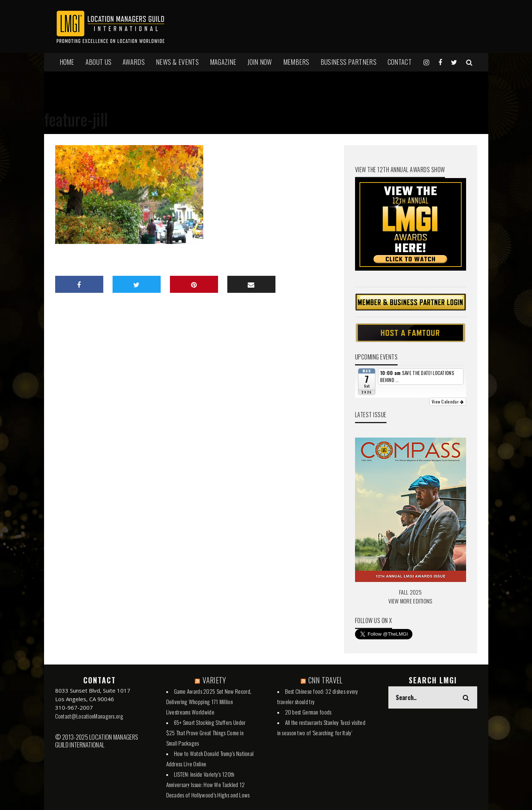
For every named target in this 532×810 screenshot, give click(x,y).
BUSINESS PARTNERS (349, 62)
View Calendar (448, 401)
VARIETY (214, 680)
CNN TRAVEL (326, 680)
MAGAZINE (223, 62)
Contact (400, 62)
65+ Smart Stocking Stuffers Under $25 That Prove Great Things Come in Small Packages (206, 733)
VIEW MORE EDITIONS (410, 601)
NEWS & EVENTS (177, 62)
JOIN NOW (260, 62)
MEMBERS (296, 62)
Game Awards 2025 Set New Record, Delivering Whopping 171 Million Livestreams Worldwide (209, 702)
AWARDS (134, 62)
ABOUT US (98, 62)
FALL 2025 (410, 592)
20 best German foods (308, 712)
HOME (67, 62)
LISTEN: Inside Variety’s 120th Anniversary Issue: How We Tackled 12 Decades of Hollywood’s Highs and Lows (208, 784)
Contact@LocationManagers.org (89, 716)
